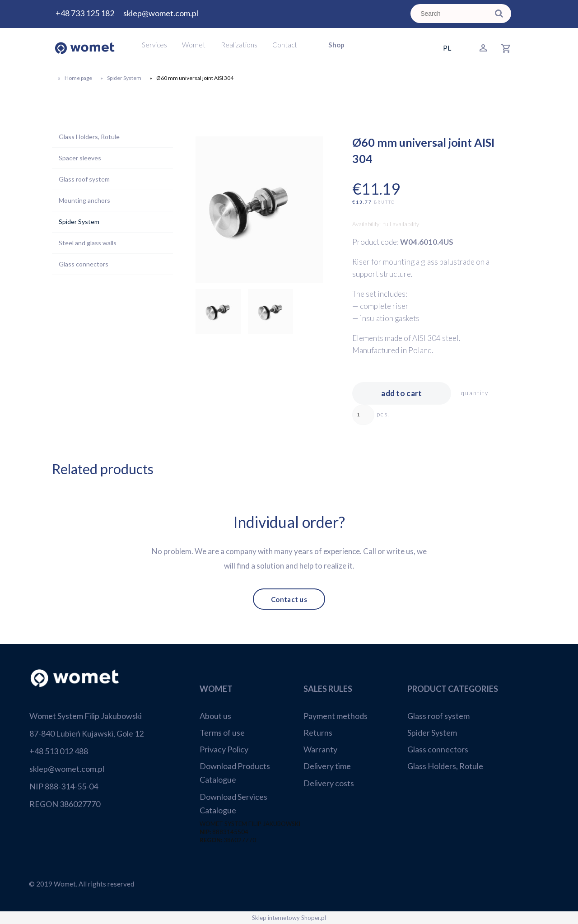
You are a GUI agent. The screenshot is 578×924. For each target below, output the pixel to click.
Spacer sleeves (80, 158)
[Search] (499, 14)
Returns (318, 733)
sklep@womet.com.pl (161, 13)
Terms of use (222, 733)
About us (215, 716)
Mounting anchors (84, 200)
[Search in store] (451, 14)
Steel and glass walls (88, 243)
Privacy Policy (224, 749)
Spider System (79, 222)
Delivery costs (329, 783)
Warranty (320, 749)
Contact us (289, 599)
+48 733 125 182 (85, 13)
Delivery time (327, 766)
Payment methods (336, 716)
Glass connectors (84, 264)
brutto (385, 202)
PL (447, 48)
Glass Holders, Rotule (89, 137)
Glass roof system (84, 179)
